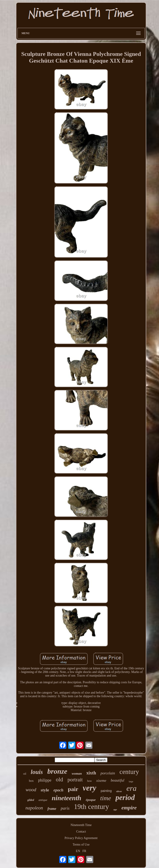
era (132, 788)
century (129, 772)
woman (77, 774)
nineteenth (67, 798)
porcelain (108, 773)
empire (129, 808)
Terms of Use (81, 845)
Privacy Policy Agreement (81, 838)
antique (43, 800)
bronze (57, 771)
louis (37, 772)
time (106, 798)
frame (52, 809)
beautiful (118, 780)
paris (65, 808)
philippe (45, 780)
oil (25, 774)
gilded (31, 800)
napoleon (34, 808)
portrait (75, 780)
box (31, 781)
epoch (59, 790)
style (45, 790)
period (125, 798)
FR (84, 851)
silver (119, 791)
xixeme (101, 781)
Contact (81, 832)
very (89, 788)
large (131, 781)
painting (106, 791)
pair (73, 789)
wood (31, 790)
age (115, 809)
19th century (91, 807)
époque (91, 800)
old (59, 779)
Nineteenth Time (81, 825)
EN (78, 851)
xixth (91, 773)
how (90, 781)
